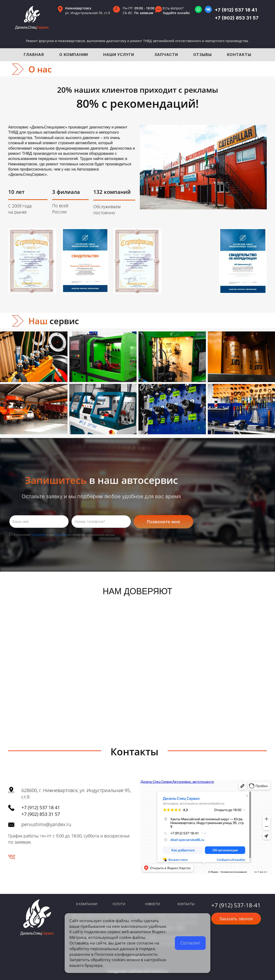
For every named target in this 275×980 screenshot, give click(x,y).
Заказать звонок (236, 919)
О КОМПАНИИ (87, 904)
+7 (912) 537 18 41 (236, 10)
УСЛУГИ (119, 904)
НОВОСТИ (153, 904)
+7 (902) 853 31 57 (237, 18)
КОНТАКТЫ (186, 904)
